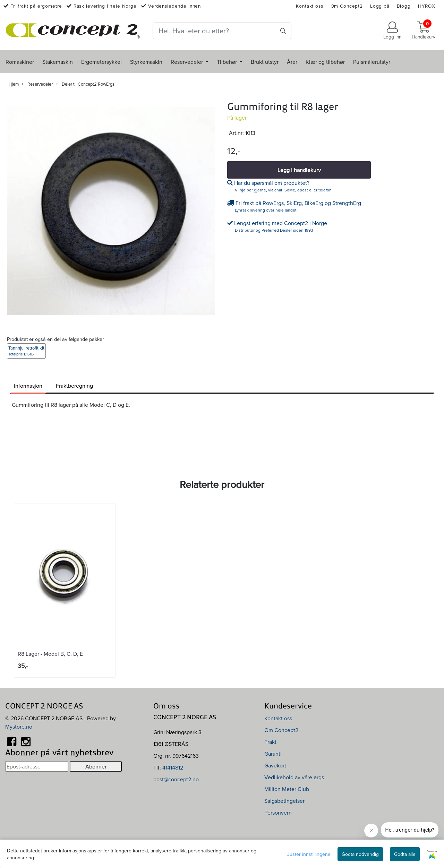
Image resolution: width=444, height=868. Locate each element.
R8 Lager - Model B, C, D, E (50, 654)
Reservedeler (187, 62)
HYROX (427, 6)
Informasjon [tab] (28, 386)
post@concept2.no (176, 779)
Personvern (278, 813)
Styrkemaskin (146, 62)
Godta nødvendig (360, 854)
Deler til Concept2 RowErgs (85, 84)
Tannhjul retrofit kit (26, 351)
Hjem (14, 84)
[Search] (222, 31)
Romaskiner (20, 62)
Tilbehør (228, 62)
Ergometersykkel (101, 62)
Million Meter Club (287, 789)
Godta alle (405, 854)
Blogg (404, 6)
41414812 (173, 767)
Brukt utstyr (265, 62)
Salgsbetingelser (284, 801)
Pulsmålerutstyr (372, 62)
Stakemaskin (58, 62)
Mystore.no (19, 727)
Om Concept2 (347, 6)
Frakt (270, 742)
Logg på (380, 6)
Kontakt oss (309, 6)
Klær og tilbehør (325, 62)
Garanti (273, 754)
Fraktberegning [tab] (74, 386)
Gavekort (275, 765)
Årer (292, 62)
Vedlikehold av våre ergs (294, 777)
